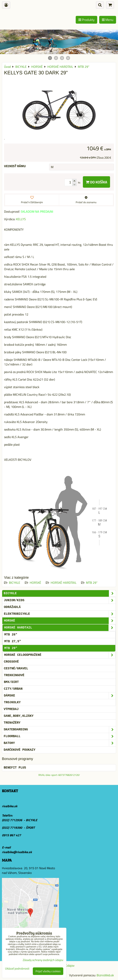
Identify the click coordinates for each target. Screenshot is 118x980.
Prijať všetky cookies (48, 971)
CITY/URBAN (13, 689)
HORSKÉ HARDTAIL (64, 583)
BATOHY (60, 743)
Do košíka (96, 182)
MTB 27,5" (13, 641)
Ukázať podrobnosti (17, 969)
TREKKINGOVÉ (14, 675)
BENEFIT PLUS (15, 768)
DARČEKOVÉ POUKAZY (20, 750)
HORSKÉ (35, 583)
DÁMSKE (60, 696)
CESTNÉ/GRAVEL (16, 669)
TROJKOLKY (12, 702)
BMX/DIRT (11, 682)
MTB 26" (11, 635)
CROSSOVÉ (11, 662)
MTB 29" (92, 583)
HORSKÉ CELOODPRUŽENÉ (60, 655)
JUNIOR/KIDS (60, 600)
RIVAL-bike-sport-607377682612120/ (59, 775)
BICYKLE (15, 583)
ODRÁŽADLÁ (12, 607)
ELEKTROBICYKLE (60, 614)
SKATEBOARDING (60, 730)
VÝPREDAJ (11, 709)
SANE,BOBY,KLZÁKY (19, 716)
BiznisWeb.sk (105, 975)
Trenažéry (12, 723)
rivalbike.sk (10, 806)
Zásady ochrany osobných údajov (43, 960)
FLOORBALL (60, 736)
